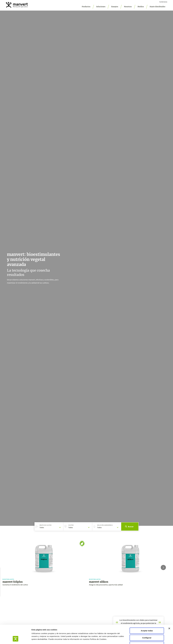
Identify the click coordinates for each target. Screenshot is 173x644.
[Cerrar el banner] (169, 612)
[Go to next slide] (163, 567)
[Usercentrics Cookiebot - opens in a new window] (16, 639)
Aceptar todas (147, 615)
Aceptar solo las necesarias (147, 629)
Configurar (147, 622)
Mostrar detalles (130, 639)
